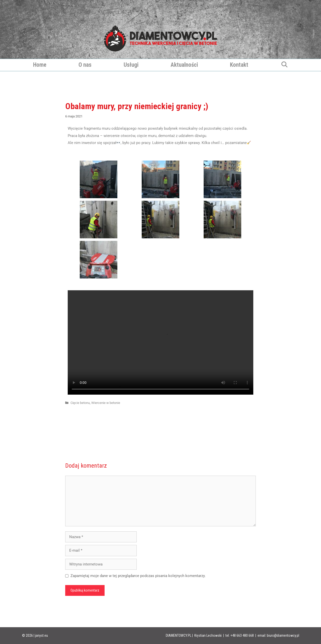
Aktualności (184, 65)
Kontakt (239, 65)
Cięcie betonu (80, 403)
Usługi (131, 65)
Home (40, 65)
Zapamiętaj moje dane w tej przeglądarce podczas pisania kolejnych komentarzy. (138, 576)
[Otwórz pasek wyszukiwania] (284, 65)
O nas (85, 65)
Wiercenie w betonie (106, 403)
